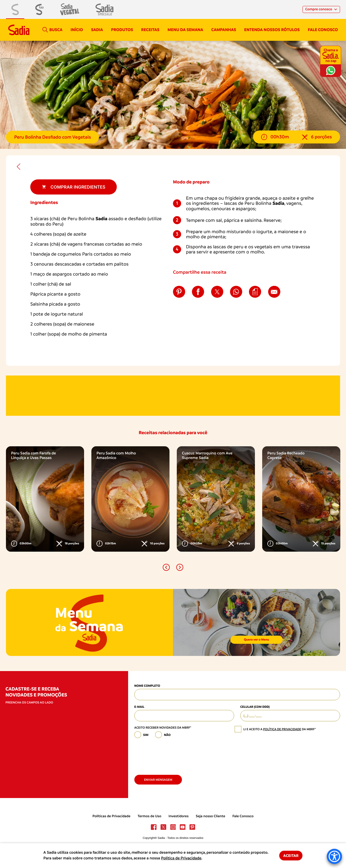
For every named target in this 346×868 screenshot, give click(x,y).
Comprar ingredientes (74, 187)
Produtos (122, 30)
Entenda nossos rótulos (272, 30)
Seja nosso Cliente (210, 816)
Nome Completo (147, 686)
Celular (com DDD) (255, 707)
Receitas (150, 30)
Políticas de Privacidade (111, 816)
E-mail (139, 707)
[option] (45, 499)
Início (77, 30)
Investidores (179, 816)
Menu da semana (185, 30)
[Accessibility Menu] (334, 856)
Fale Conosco (243, 816)
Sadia (97, 30)
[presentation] (175, 755)
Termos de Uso (149, 816)
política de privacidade (282, 729)
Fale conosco (323, 30)
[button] (166, 567)
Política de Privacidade (181, 858)
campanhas (224, 30)
